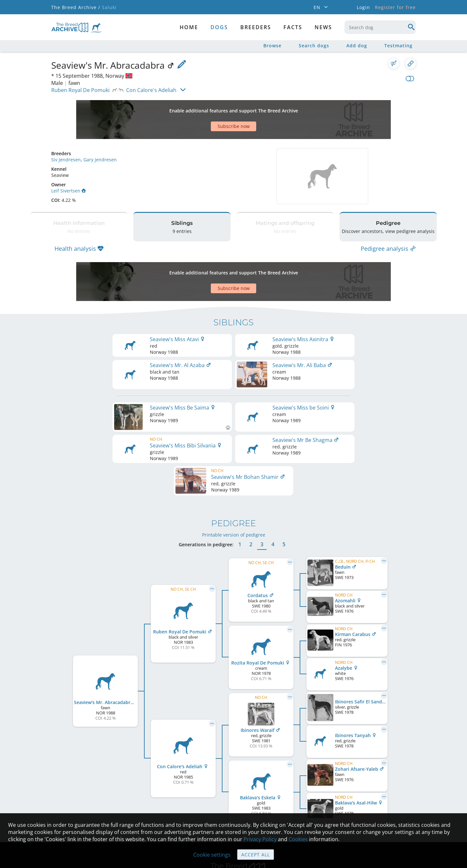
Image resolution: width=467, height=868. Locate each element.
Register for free (395, 7)
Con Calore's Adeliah (151, 90)
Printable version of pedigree (234, 464)
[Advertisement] (209, 108)
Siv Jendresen (66, 137)
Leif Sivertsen (69, 168)
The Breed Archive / (76, 7)
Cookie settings (212, 855)
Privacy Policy (260, 839)
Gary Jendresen (100, 137)
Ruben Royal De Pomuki (80, 90)
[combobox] (380, 27)
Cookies (298, 839)
